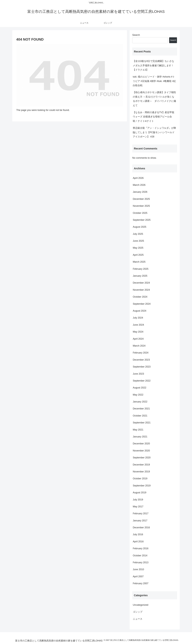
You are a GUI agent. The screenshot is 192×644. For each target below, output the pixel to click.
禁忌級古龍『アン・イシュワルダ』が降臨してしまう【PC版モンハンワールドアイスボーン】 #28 (154, 132)
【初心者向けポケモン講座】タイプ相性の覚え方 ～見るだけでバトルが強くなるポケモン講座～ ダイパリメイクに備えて (154, 99)
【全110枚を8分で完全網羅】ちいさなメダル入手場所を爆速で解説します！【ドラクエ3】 (153, 65)
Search (136, 35)
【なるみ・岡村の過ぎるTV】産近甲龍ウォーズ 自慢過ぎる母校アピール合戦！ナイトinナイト (154, 117)
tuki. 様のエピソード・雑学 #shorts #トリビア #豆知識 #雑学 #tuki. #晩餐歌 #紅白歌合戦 (154, 81)
